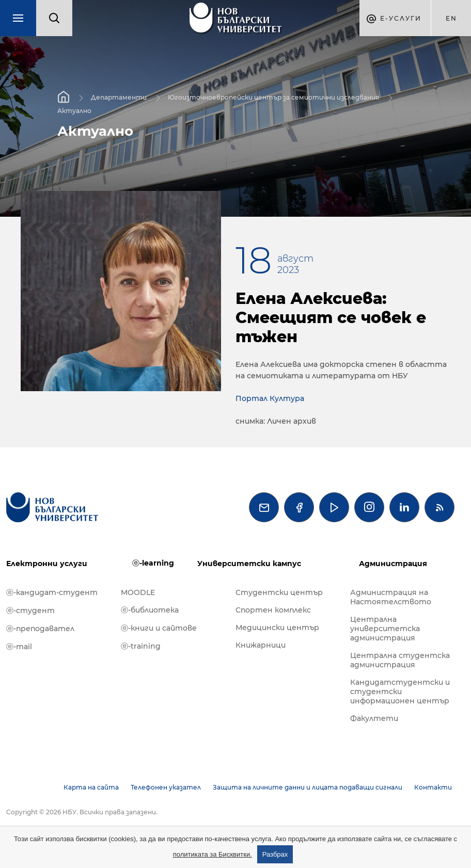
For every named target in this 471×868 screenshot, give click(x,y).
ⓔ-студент (30, 610)
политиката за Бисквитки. (213, 854)
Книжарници (261, 645)
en (451, 18)
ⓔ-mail (19, 647)
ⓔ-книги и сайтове (159, 628)
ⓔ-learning (153, 563)
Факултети (374, 718)
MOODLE (138, 592)
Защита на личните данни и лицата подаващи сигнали (308, 787)
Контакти (433, 787)
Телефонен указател (166, 787)
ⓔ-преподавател (40, 629)
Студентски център (279, 592)
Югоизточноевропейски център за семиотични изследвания (273, 97)
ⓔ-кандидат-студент (52, 592)
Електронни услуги (47, 564)
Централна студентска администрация (400, 660)
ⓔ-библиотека (150, 610)
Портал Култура (270, 398)
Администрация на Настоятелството (391, 597)
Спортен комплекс (273, 610)
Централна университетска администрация (385, 629)
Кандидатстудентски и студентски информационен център (400, 692)
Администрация (393, 564)
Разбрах (275, 854)
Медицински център (277, 628)
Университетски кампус (249, 564)
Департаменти (119, 97)
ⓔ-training (141, 646)
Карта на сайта (91, 787)
